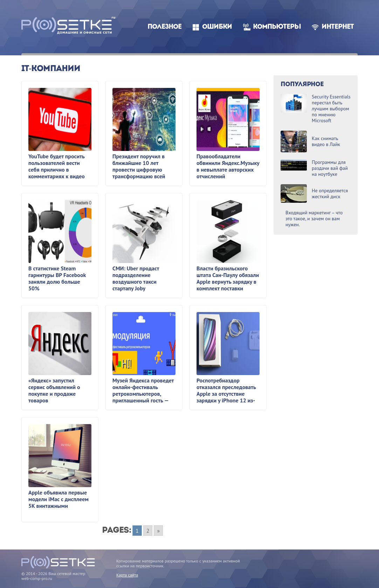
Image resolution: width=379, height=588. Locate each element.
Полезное (164, 27)
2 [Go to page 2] (148, 531)
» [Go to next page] (158, 531)
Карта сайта (127, 575)
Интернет (338, 27)
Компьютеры (277, 27)
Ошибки (217, 27)
